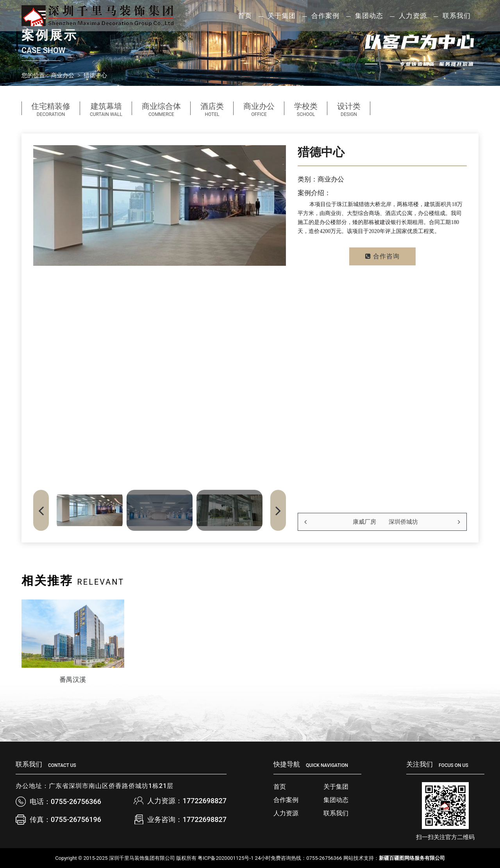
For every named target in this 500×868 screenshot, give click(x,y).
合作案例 (286, 800)
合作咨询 (382, 256)
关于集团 (336, 787)
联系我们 (457, 16)
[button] (278, 510)
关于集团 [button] (282, 16)
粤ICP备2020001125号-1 (226, 858)
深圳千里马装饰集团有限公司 (142, 858)
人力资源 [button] (413, 16)
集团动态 (336, 800)
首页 (245, 16)
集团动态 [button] (369, 16)
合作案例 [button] (325, 16)
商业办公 (62, 75)
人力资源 (286, 813)
